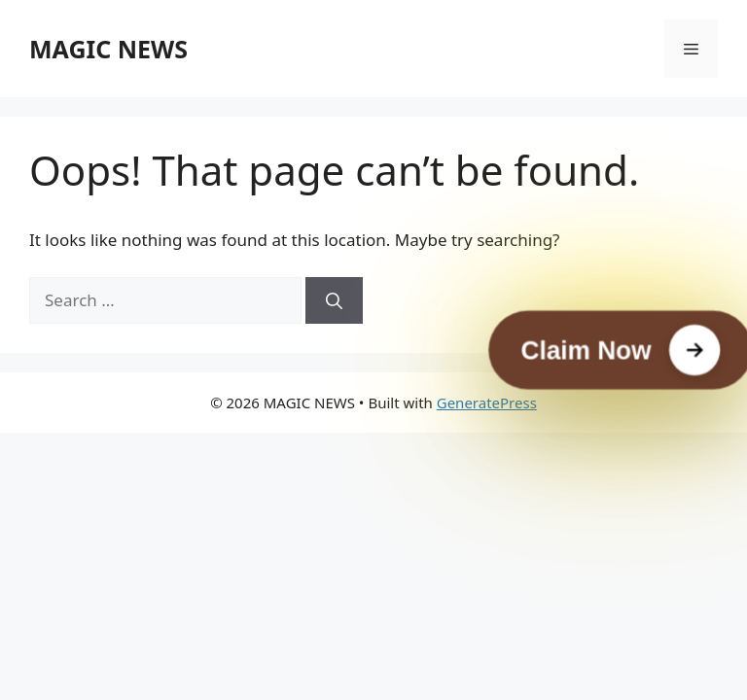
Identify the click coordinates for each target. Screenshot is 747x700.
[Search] (334, 300)
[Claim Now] (621, 350)
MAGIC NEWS (108, 49)
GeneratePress (487, 402)
